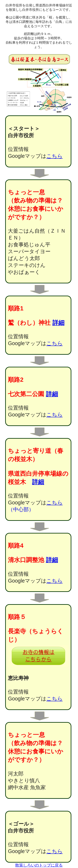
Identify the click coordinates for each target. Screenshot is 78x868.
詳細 (58, 323)
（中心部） (21, 509)
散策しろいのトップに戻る (39, 865)
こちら (54, 156)
